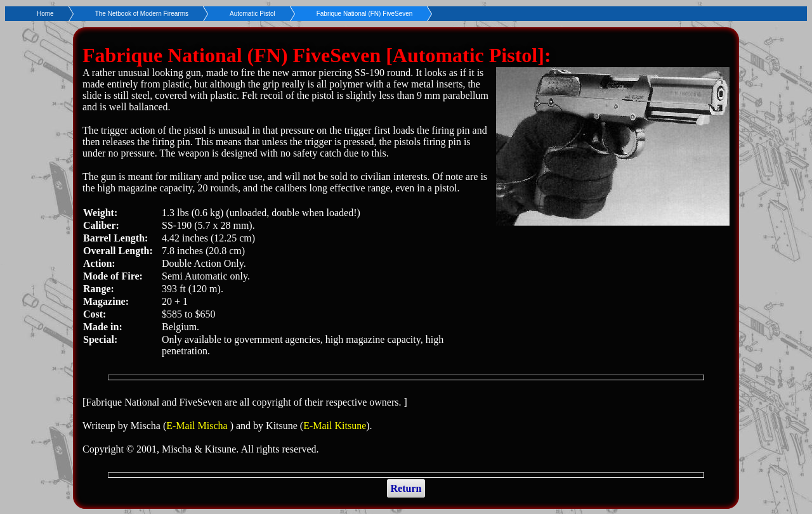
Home (45, 14)
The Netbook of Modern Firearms (142, 14)
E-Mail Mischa (198, 426)
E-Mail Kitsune (335, 426)
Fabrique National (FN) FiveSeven (365, 14)
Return (406, 488)
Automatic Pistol (252, 14)
